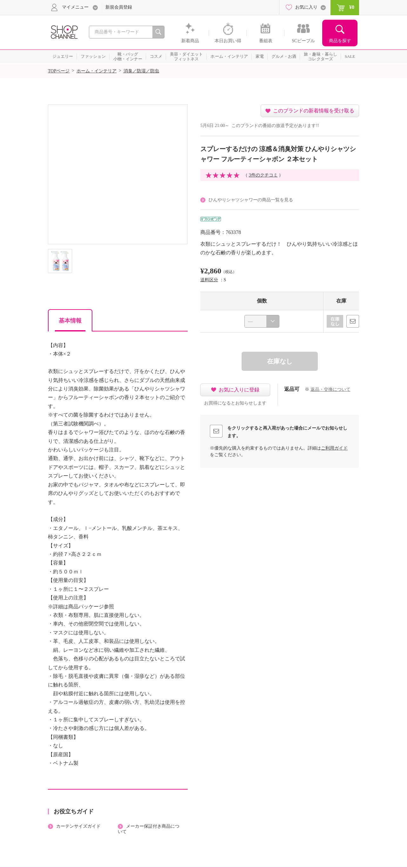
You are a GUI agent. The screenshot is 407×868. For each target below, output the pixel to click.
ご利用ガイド (334, 448)
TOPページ (59, 71)
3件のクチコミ (263, 175)
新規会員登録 (119, 7)
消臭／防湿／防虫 (141, 71)
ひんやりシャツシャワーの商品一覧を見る (251, 200)
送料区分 (209, 280)
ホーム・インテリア (97, 71)
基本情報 (70, 321)
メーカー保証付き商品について (149, 829)
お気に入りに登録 (239, 390)
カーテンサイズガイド (78, 826)
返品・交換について (330, 389)
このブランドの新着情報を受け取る (314, 111)
